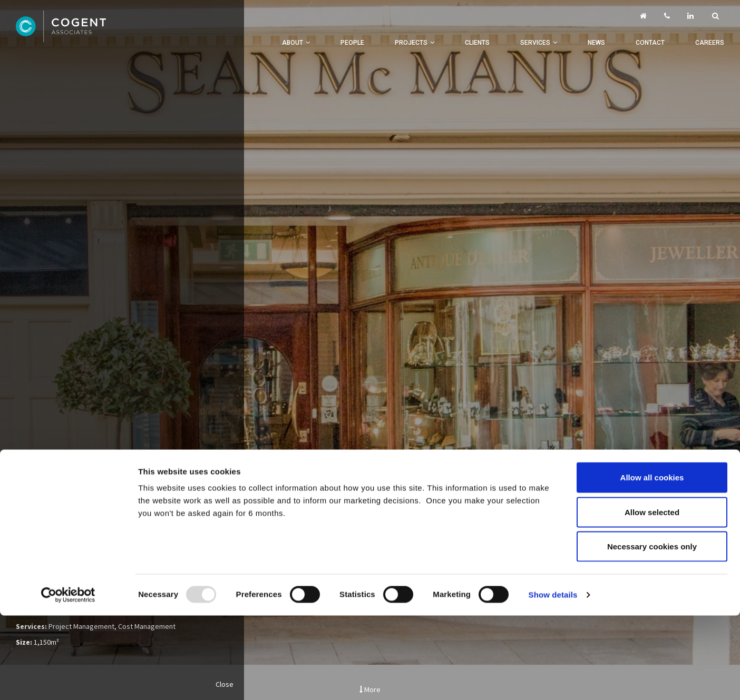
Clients (477, 43)
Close (225, 684)
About (293, 43)
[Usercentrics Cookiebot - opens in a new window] (68, 514)
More (370, 689)
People (352, 43)
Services (535, 43)
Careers (710, 43)
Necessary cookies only (652, 465)
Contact (650, 43)
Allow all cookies (652, 396)
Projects (411, 43)
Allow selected (652, 431)
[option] (370, 350)
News (596, 43)
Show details (553, 513)
